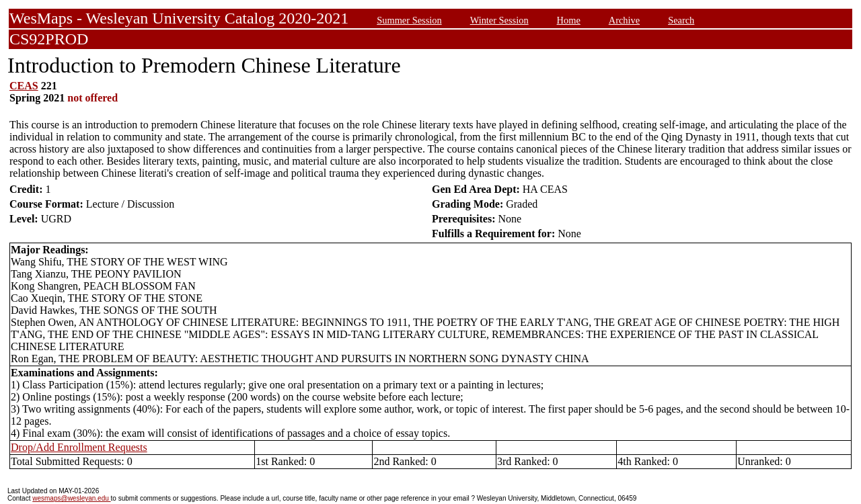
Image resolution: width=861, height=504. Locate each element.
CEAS (24, 86)
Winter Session (499, 20)
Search (681, 20)
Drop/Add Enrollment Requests (79, 447)
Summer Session (409, 20)
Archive (624, 20)
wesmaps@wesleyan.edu (71, 498)
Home (569, 20)
